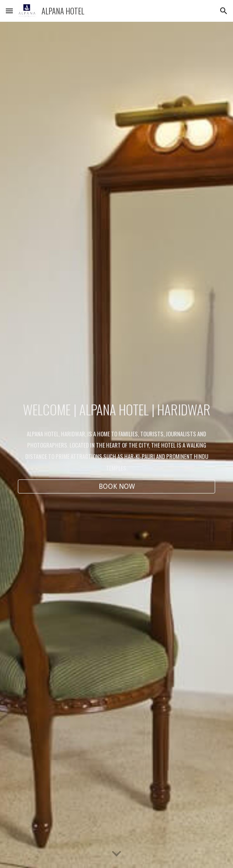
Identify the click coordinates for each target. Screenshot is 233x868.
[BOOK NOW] (116, 486)
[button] (9, 11)
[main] (116, 410)
